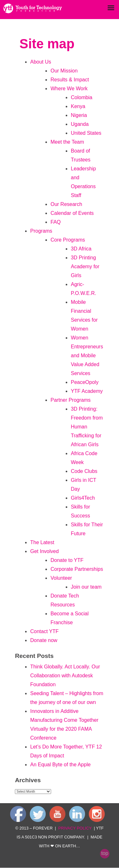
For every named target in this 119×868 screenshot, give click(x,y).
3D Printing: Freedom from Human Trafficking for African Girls (87, 427)
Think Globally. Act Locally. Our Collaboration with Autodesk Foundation (65, 676)
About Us (41, 62)
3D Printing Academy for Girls (85, 267)
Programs (41, 231)
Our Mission (64, 71)
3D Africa (81, 249)
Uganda (80, 124)
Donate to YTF (67, 560)
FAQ (56, 222)
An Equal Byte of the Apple (60, 765)
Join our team (86, 587)
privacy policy (75, 828)
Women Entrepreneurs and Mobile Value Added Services (87, 355)
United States (86, 133)
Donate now (44, 640)
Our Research (66, 204)
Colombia (82, 97)
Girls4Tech (83, 498)
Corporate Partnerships (77, 569)
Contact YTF (44, 631)
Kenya (78, 106)
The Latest (42, 542)
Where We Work (69, 89)
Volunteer (61, 578)
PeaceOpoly (85, 382)
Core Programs (68, 240)
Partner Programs (70, 400)
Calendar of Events (72, 213)
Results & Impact (70, 80)
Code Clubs (84, 471)
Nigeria (79, 115)
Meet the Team (67, 142)
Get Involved (44, 551)
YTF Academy (87, 391)
